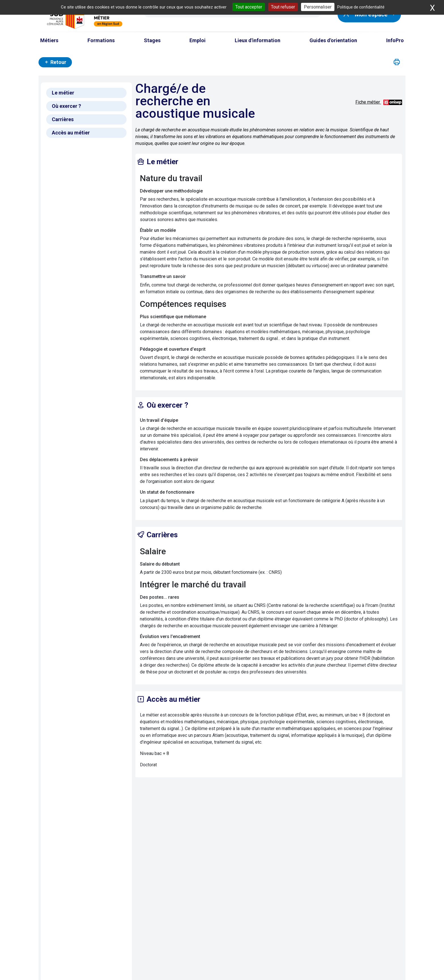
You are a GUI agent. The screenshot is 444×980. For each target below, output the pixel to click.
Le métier (63, 93)
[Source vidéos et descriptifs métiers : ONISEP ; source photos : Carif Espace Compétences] (393, 102)
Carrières (63, 119)
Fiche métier (368, 102)
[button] (397, 62)
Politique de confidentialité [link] (361, 7)
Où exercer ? (66, 106)
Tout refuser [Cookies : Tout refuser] (283, 7)
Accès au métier (71, 133)
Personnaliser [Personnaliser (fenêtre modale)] (318, 7)
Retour (55, 62)
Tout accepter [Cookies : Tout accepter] (249, 7)
